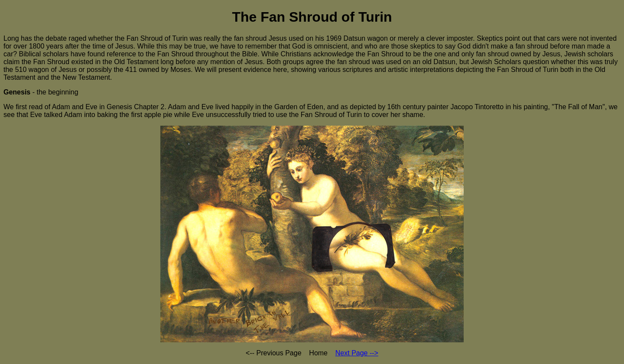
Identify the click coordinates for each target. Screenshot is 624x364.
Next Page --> (357, 353)
